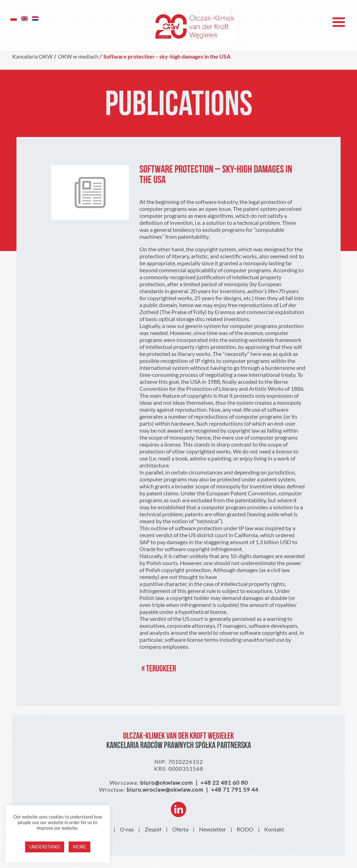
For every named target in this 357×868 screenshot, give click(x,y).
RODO (245, 829)
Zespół (153, 829)
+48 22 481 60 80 (224, 782)
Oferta (180, 829)
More (79, 847)
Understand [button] (45, 847)
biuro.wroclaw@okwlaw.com (165, 789)
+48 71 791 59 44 (235, 789)
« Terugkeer (159, 669)
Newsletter (212, 829)
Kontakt (274, 829)
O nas (127, 829)
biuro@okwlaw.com (166, 782)
